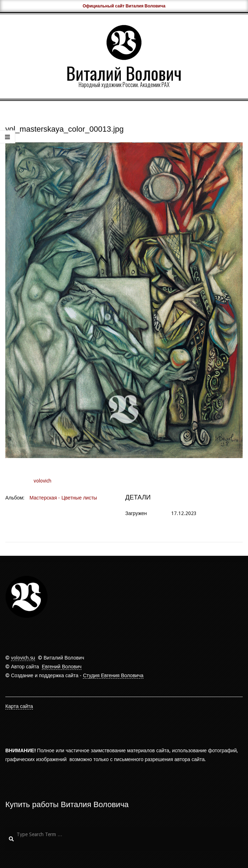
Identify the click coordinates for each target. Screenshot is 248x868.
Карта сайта (19, 706)
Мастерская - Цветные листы (63, 498)
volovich (43, 481)
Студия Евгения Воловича (113, 675)
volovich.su (23, 658)
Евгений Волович (62, 667)
